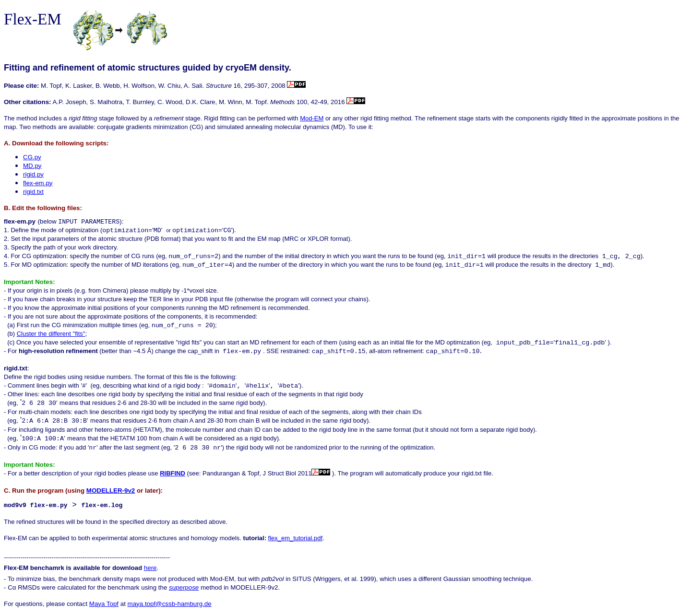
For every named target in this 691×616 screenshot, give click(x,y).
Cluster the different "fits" (51, 334)
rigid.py (33, 174)
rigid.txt (33, 192)
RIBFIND (173, 473)
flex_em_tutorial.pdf (295, 539)
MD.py (32, 166)
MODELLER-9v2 (111, 491)
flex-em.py (38, 183)
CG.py (32, 157)
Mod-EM (312, 118)
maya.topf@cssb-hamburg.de (170, 604)
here (150, 568)
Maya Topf (104, 604)
